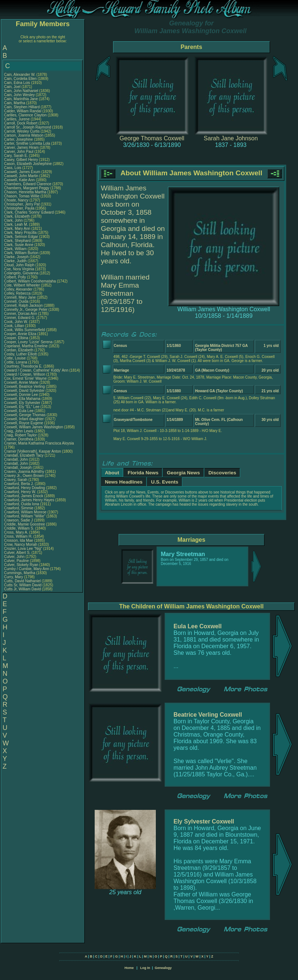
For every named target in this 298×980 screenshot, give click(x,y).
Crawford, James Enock (24, 496)
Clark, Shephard (18, 241)
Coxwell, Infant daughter (24, 419)
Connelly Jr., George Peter (26, 310)
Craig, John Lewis (19, 431)
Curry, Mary (14, 577)
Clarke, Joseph (17, 257)
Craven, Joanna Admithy (24, 472)
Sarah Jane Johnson (231, 138)
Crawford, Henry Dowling (24, 488)
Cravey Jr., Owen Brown (24, 476)
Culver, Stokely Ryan (21, 565)
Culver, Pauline (17, 561)
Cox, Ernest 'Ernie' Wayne (25, 378)
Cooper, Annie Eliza (20, 334)
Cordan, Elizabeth (19, 350)
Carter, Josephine (19, 139)
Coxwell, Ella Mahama (22, 399)
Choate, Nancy (17, 200)
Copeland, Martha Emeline (26, 346)
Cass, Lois (13, 168)
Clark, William (16, 249)
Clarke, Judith (16, 261)
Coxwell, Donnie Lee (21, 395)
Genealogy (163, 968)
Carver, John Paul (19, 152)
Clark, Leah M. (16, 224)
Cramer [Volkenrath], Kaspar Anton (33, 451)
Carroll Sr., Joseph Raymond (28, 127)
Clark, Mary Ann (17, 229)
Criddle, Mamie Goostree (24, 524)
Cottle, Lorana (16, 362)
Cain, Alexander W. (20, 75)
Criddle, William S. (19, 528)
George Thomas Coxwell (152, 138)
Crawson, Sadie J (18, 520)
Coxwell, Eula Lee (19, 411)
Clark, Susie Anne (19, 245)
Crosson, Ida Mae (19, 540)
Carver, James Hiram (21, 147)
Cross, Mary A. (16, 532)
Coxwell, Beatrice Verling (24, 387)
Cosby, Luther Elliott (20, 354)
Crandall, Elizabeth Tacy (24, 455)
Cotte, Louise (15, 358)
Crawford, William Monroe (25, 512)
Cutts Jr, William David (22, 589)
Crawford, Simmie (19, 508)
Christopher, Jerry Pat (22, 204)
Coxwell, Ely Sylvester (22, 403)
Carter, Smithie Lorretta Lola (27, 143)
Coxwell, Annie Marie (21, 382)
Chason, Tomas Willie (22, 196)
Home (129, 968)
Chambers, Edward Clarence (28, 184)
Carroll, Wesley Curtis (22, 131)
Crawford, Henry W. (20, 492)
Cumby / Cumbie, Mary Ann (27, 569)
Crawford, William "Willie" (25, 516)
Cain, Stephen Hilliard (22, 107)
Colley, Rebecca (18, 293)
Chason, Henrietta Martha (25, 192)
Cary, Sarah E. (16, 156)
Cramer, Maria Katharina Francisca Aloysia (39, 443)
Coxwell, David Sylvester (24, 391)
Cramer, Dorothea (19, 439)
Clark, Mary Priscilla (20, 233)
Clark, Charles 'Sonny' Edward (29, 212)
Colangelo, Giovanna (22, 273)
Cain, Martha (15, 103)
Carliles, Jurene (17, 119)
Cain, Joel (13, 87)
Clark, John (14, 220)
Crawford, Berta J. (19, 484)
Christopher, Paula (20, 208)
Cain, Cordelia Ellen (20, 79)
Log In (145, 968)
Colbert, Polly (15, 277)
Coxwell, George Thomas (25, 415)
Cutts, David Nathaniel (22, 581)
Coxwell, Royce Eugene (24, 423)
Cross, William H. (18, 536)
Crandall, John (16, 459)
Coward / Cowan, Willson (25, 374)
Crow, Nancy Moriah (21, 545)
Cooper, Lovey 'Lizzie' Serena (28, 342)
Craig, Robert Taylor (20, 435)
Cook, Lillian (15, 326)
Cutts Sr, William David (23, 585)
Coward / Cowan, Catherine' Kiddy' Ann (36, 370)
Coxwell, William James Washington (34, 427)
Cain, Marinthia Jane (21, 99)
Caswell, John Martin (21, 176)
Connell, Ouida (17, 301)
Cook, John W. (16, 322)
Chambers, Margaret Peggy (27, 188)
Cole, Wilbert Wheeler (22, 285)
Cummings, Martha (20, 573)
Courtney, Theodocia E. (23, 366)
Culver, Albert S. (17, 553)
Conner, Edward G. (20, 318)
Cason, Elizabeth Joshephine (28, 164)
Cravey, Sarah (16, 480)
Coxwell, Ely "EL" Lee (22, 407)
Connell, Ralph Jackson (23, 305)
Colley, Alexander (19, 289)
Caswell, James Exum (22, 172)
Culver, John (15, 557)
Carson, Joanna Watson (24, 135)
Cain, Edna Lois (17, 83)
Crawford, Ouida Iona (22, 504)
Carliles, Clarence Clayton (25, 115)
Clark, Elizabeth (17, 216)
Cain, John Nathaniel (21, 91)
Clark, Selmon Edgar (21, 237)
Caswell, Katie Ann (19, 180)
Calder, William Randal (23, 111)
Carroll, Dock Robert (21, 123)
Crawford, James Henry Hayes (29, 500)
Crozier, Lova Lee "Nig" (23, 549)
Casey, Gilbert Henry (21, 160)
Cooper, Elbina (17, 338)
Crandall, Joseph (18, 468)
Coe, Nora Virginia (19, 269)
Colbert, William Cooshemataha (30, 281)
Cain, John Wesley (19, 95)
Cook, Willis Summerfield (24, 330)
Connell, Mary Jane (20, 297)
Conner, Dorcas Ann (21, 314)
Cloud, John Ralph (19, 265)
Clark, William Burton (21, 253)
